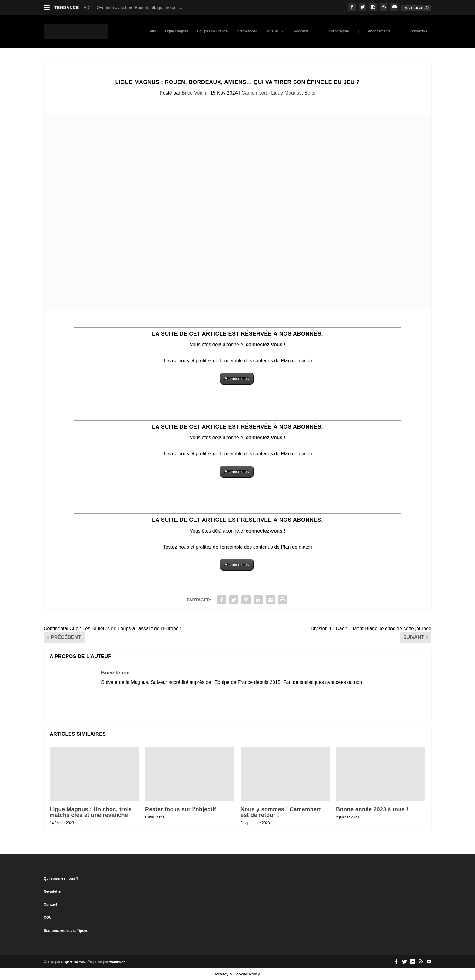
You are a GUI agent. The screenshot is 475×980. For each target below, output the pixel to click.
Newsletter (53, 891)
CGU (48, 918)
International (247, 31)
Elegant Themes (73, 962)
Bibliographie (338, 31)
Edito (152, 31)
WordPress (117, 962)
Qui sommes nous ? (61, 878)
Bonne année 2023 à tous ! (372, 809)
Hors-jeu (272, 31)
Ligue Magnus (176, 31)
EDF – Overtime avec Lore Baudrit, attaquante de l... (133, 8)
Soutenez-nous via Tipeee (66, 931)
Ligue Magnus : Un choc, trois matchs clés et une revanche (91, 812)
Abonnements (379, 31)
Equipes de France (212, 31)
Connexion (418, 31)
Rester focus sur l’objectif (181, 809)
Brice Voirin (194, 93)
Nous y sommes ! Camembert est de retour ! (281, 812)
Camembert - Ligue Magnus (272, 93)
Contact (50, 905)
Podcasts (301, 31)
